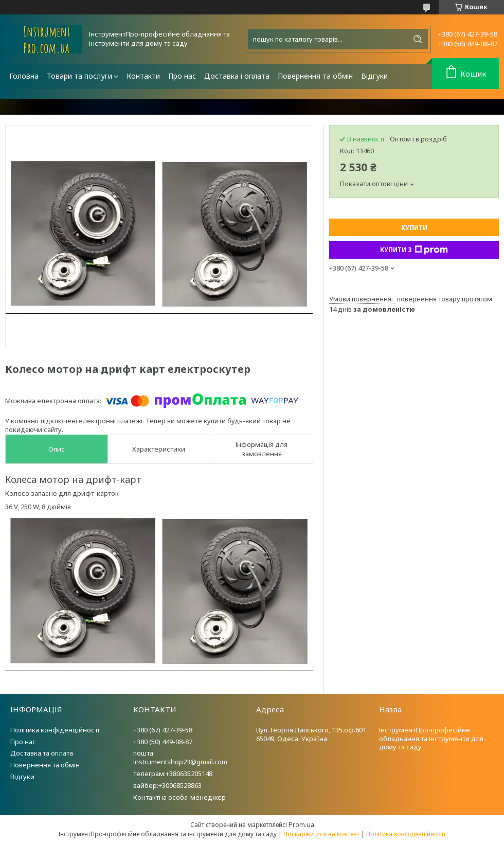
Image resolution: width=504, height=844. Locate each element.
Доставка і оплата (237, 76)
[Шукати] (418, 39)
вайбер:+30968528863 (167, 785)
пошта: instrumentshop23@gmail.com (180, 757)
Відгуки (374, 76)
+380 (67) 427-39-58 (163, 730)
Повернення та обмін (315, 76)
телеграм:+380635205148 (173, 774)
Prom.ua (301, 824)
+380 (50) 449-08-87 (163, 742)
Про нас (182, 76)
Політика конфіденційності (55, 730)
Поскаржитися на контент (321, 834)
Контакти (143, 76)
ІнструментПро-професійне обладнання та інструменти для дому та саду (431, 739)
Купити (414, 228)
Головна (24, 76)
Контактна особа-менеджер (179, 797)
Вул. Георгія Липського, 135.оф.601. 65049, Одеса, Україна (312, 734)
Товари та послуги (79, 76)
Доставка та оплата (42, 753)
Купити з (414, 250)
